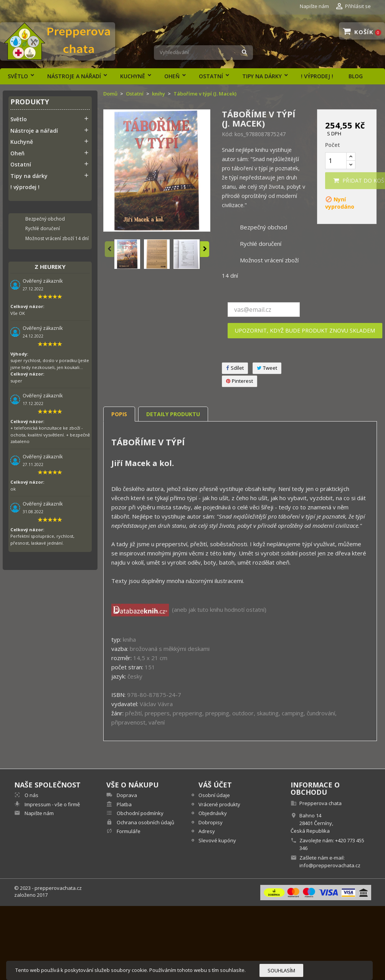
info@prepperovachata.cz (330, 865)
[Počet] (336, 161)
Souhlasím (281, 970)
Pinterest (240, 381)
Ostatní (211, 76)
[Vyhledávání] (203, 53)
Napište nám (314, 6)
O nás (31, 795)
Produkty (30, 102)
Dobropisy (211, 822)
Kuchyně (133, 76)
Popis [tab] (119, 414)
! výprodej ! (317, 76)
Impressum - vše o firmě (52, 804)
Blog (356, 76)
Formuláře (128, 831)
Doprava (126, 795)
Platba (124, 804)
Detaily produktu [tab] (173, 414)
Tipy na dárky (262, 76)
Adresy (207, 831)
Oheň (172, 76)
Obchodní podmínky (140, 813)
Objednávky (213, 813)
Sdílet (235, 368)
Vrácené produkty (219, 804)
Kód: (227, 134)
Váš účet (215, 785)
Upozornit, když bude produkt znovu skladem (305, 330)
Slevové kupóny (217, 840)
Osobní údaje (214, 795)
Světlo (18, 76)
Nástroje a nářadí (74, 76)
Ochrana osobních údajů (145, 822)
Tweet (267, 368)
